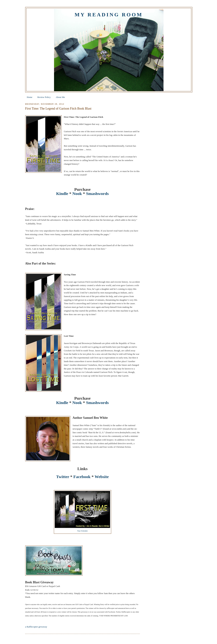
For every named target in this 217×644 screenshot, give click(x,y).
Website (102, 477)
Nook (77, 194)
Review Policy (44, 97)
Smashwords (97, 194)
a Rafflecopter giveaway (36, 627)
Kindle (62, 194)
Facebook (82, 477)
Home (30, 97)
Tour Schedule (82, 531)
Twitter (63, 477)
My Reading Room (109, 15)
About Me (60, 97)
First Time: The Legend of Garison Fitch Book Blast (58, 109)
